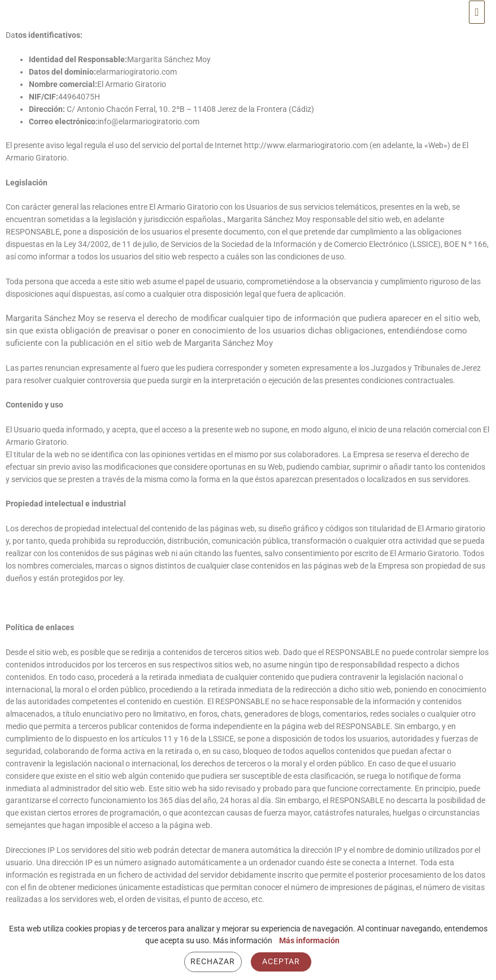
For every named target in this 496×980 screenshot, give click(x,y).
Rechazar (213, 961)
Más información (309, 940)
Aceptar (281, 961)
